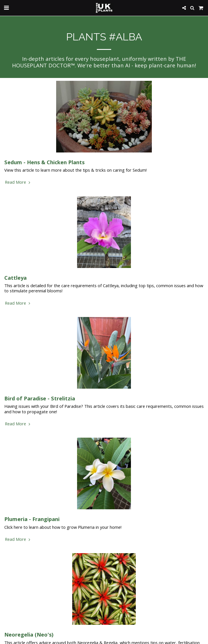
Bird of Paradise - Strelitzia (40, 398)
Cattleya (15, 278)
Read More (18, 182)
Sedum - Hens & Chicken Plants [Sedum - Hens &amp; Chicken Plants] (44, 162)
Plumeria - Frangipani (32, 519)
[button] (6, 8)
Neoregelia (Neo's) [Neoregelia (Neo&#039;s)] (29, 634)
